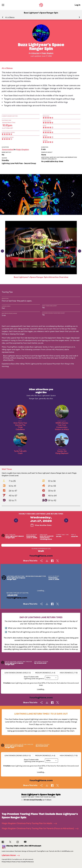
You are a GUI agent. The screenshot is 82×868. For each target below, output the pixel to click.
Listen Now (11, 855)
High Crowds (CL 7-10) (69, 673)
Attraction (35, 53)
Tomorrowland (8, 149)
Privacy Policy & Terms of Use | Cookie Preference (18, 862)
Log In (77, 5)
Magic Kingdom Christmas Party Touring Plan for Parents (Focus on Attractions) (40, 828)
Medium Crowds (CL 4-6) (45, 673)
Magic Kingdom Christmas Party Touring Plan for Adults (29, 823)
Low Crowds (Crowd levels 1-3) (18, 673)
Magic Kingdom (47, 53)
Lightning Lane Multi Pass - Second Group (19, 163)
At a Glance (10, 17)
